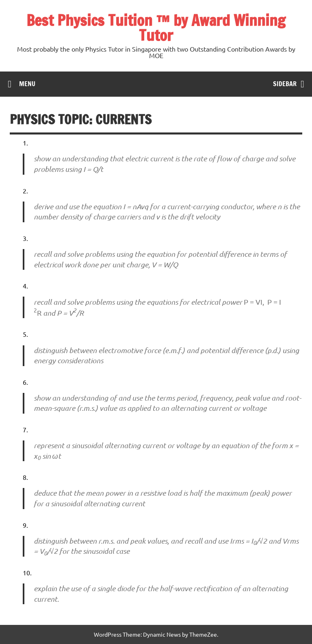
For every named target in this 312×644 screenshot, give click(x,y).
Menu (27, 84)
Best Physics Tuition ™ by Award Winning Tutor (156, 28)
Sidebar (285, 84)
